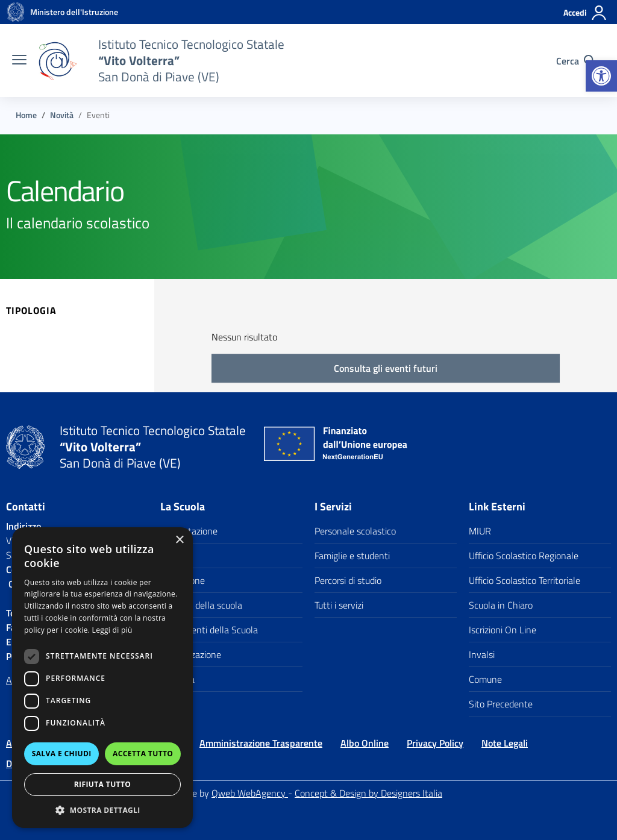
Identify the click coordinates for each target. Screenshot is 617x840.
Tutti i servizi (339, 605)
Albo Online (365, 743)
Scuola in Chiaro (501, 605)
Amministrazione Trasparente (261, 743)
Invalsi (482, 654)
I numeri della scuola (201, 605)
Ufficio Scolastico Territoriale (525, 580)
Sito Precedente (501, 704)
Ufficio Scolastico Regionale (524, 556)
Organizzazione (191, 654)
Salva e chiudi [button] (62, 754)
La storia (177, 679)
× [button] (179, 540)
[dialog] (102, 678)
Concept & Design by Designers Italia (368, 793)
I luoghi (175, 556)
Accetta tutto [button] (143, 754)
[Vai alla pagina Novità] (62, 115)
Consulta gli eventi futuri (386, 368)
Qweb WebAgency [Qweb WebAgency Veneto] (250, 793)
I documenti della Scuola (209, 630)
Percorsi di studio (348, 580)
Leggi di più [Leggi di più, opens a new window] (112, 630)
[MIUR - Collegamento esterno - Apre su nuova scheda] (74, 12)
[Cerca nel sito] (576, 61)
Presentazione (189, 531)
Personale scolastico (355, 531)
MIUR (480, 531)
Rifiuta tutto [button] (103, 784)
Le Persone (183, 580)
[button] (601, 76)
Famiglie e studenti (352, 556)
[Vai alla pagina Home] (26, 115)
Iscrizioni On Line (503, 630)
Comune (485, 679)
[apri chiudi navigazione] (19, 61)
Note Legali (505, 743)
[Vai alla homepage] (16, 12)
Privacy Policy (435, 743)
